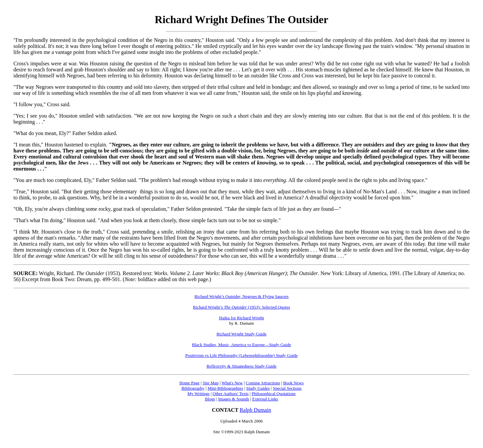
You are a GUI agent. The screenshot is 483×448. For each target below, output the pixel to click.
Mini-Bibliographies (225, 388)
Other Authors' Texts (231, 394)
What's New (232, 383)
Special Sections (287, 388)
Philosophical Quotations (274, 394)
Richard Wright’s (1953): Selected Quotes (241, 307)
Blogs (210, 399)
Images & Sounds (233, 399)
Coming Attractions (263, 383)
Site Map (210, 383)
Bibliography (193, 388)
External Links (265, 399)
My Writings (199, 394)
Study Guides (258, 388)
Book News (293, 383)
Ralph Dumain (255, 410)
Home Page (190, 383)
